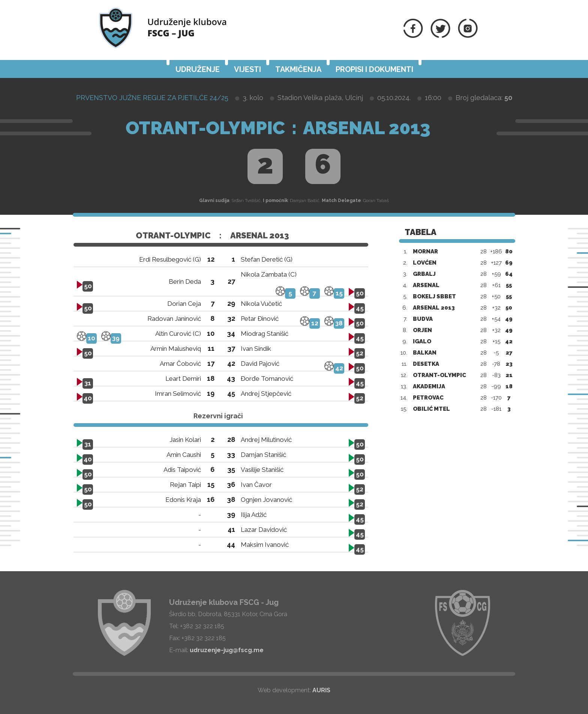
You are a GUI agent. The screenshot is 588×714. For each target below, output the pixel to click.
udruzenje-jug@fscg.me (227, 650)
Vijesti (247, 69)
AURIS (321, 690)
